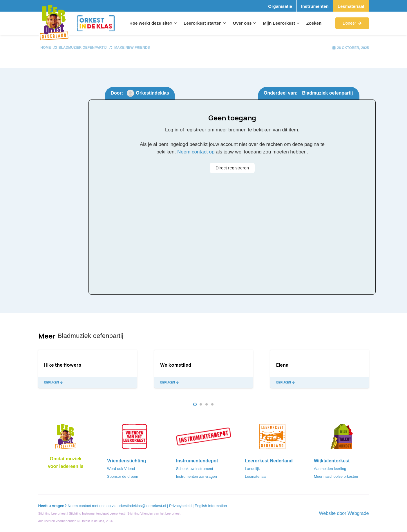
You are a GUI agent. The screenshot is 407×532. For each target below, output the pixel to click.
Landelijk (252, 469)
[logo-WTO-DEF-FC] (341, 438)
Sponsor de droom (123, 476)
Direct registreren (232, 168)
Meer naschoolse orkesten (336, 476)
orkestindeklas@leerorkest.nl (142, 506)
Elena (282, 365)
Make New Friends (132, 48)
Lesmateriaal (256, 476)
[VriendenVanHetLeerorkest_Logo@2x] (135, 438)
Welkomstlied (176, 365)
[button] (174, 23)
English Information (211, 506)
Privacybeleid (181, 506)
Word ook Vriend (121, 469)
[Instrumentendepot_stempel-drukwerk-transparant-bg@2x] (204, 438)
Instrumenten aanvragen (197, 476)
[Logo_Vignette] (54, 23)
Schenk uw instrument (195, 469)
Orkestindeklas (152, 93)
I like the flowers (63, 365)
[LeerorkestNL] (272, 438)
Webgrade (358, 513)
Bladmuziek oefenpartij (83, 48)
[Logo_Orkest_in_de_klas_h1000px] (96, 23)
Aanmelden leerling (330, 469)
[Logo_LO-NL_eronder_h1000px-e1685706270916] (66, 438)
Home (46, 48)
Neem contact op (196, 152)
